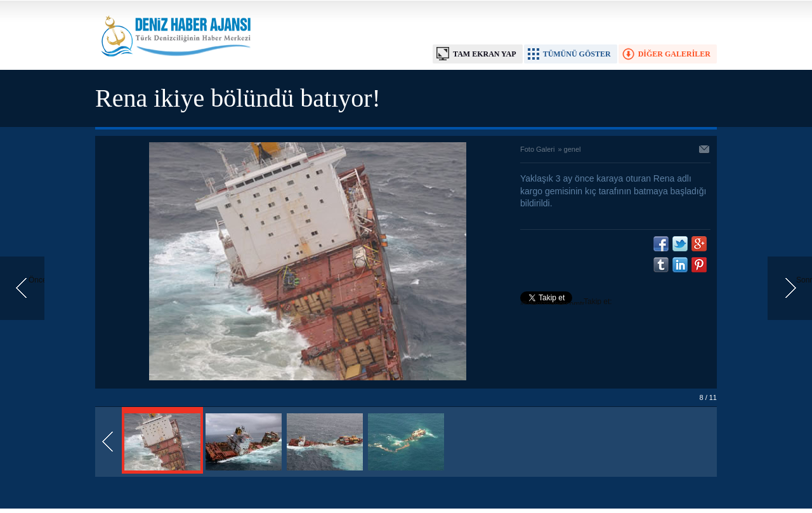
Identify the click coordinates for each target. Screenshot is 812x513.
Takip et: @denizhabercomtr (566, 303)
